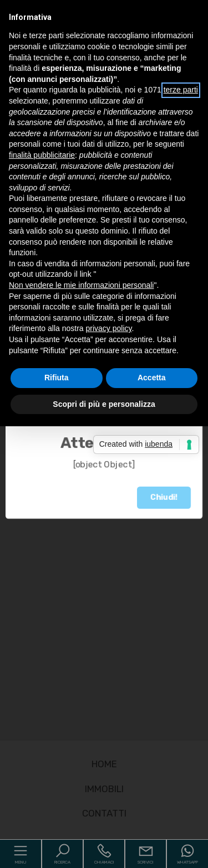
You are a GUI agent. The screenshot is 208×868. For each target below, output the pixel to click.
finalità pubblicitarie (42, 155)
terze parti (181, 90)
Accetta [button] (152, 783)
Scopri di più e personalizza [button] (104, 809)
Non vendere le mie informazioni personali (81, 285)
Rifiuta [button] (57, 783)
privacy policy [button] (109, 328)
